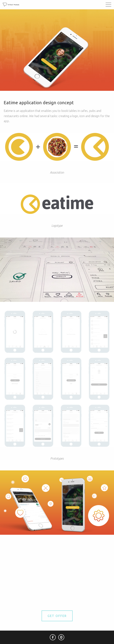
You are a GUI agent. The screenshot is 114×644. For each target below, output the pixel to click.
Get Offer (57, 616)
